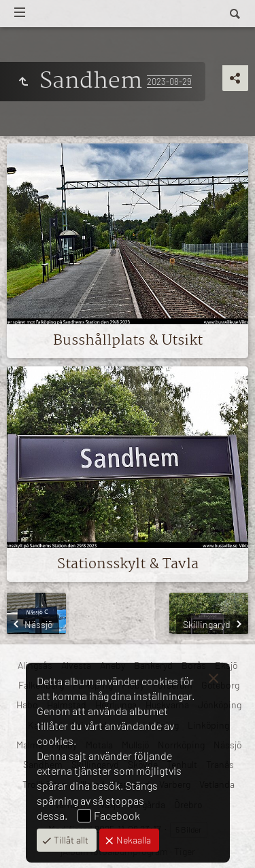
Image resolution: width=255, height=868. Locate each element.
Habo (27, 705)
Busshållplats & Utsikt (128, 341)
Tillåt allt (70, 840)
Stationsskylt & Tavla (128, 564)
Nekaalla (133, 840)
